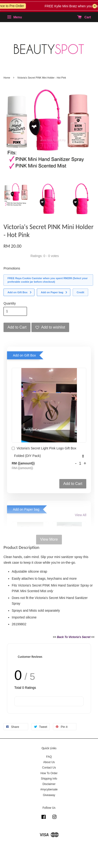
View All (81, 515)
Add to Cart (73, 484)
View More (49, 539)
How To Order (49, 773)
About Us (49, 762)
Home (7, 78)
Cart (84, 17)
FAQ (49, 757)
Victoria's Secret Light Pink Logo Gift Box (44, 449)
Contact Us (49, 768)
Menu (14, 17)
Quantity (10, 303)
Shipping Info (49, 779)
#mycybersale (49, 789)
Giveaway (49, 795)
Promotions (12, 268)
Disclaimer (49, 784)
